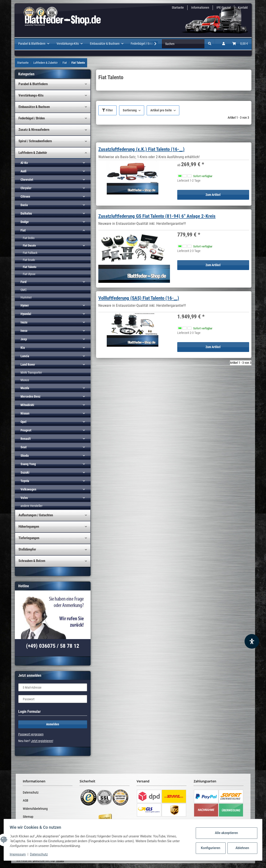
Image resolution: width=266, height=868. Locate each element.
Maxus (25, 380)
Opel (23, 422)
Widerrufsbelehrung (35, 809)
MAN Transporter (31, 372)
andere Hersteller (31, 506)
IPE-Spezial (224, 8)
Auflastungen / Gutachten (36, 515)
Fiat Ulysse (29, 274)
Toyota (25, 481)
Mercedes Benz (30, 396)
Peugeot (26, 430)
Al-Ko (24, 163)
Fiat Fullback (30, 253)
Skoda (25, 456)
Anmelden (53, 724)
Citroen (25, 197)
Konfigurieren (210, 848)
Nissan (25, 413)
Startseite (178, 8)
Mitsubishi (27, 405)
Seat (23, 447)
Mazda (25, 388)
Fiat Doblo (29, 238)
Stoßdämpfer (27, 549)
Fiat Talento (30, 267)
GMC (24, 290)
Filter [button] (107, 110)
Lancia (25, 356)
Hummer (26, 297)
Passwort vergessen (31, 734)
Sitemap (28, 817)
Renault (26, 439)
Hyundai (26, 314)
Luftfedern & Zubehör (33, 153)
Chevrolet (27, 180)
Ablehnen (241, 848)
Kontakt (243, 8)
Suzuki (25, 472)
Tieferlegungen (29, 538)
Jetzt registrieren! (42, 741)
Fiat (23, 230)
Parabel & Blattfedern (33, 84)
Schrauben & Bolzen (32, 561)
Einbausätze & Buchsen (34, 107)
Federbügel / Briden (32, 118)
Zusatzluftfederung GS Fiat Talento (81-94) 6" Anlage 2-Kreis (157, 216)
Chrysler (26, 188)
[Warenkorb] (240, 44)
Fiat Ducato (29, 245)
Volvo (24, 498)
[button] (224, 44)
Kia (23, 348)
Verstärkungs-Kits (31, 95)
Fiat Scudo (29, 260)
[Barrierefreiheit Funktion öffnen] (252, 641)
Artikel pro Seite (161, 110)
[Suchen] (183, 44)
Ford (23, 282)
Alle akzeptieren (225, 833)
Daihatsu (26, 213)
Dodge (25, 222)
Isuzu (24, 322)
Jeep (24, 339)
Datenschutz (31, 792)
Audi (23, 171)
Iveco (24, 331)
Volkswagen (28, 489)
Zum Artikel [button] (213, 195)
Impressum (19, 854)
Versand (60, 861)
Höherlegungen (29, 527)
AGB (26, 800)
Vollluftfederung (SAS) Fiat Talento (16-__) (139, 298)
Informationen (200, 8)
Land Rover (28, 365)
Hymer (25, 305)
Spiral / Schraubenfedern (35, 141)
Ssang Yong (28, 464)
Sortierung (130, 110)
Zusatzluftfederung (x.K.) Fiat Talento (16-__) (141, 149)
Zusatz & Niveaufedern (34, 130)
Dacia (24, 205)
